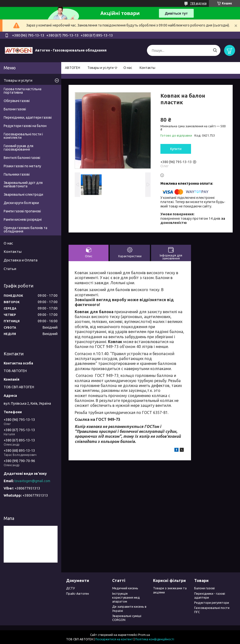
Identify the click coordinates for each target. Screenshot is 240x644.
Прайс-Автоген (78, 593)
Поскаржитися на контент (114, 639)
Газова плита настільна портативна (23, 91)
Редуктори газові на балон (25, 126)
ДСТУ (71, 588)
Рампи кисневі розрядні (23, 219)
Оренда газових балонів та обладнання (25, 230)
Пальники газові (17, 174)
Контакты (147, 68)
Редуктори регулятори (212, 603)
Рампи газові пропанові (22, 211)
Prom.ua (144, 635)
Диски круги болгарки (21, 203)
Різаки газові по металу (22, 166)
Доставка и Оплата (21, 260)
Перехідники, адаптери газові (28, 117)
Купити (176, 149)
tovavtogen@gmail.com (32, 481)
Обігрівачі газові (17, 101)
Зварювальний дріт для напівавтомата (23, 184)
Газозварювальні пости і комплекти (23, 136)
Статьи (10, 269)
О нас (128, 68)
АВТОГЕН (72, 68)
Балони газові (15, 109)
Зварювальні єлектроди (23, 194)
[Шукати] (215, 50)
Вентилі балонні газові (22, 158)
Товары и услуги (101, 68)
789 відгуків (198, 3)
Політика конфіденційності (155, 639)
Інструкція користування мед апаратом (126, 598)
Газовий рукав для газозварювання (18, 148)
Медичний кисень (125, 588)
